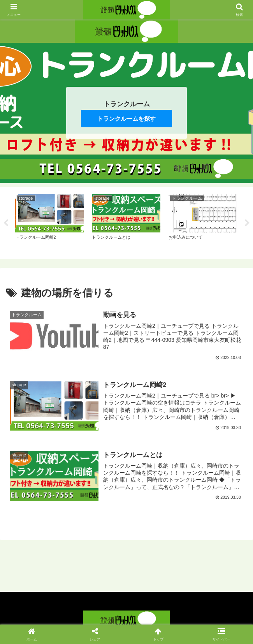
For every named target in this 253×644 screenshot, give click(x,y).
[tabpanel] (49, 222)
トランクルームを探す (126, 119)
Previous (6, 223)
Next (247, 223)
